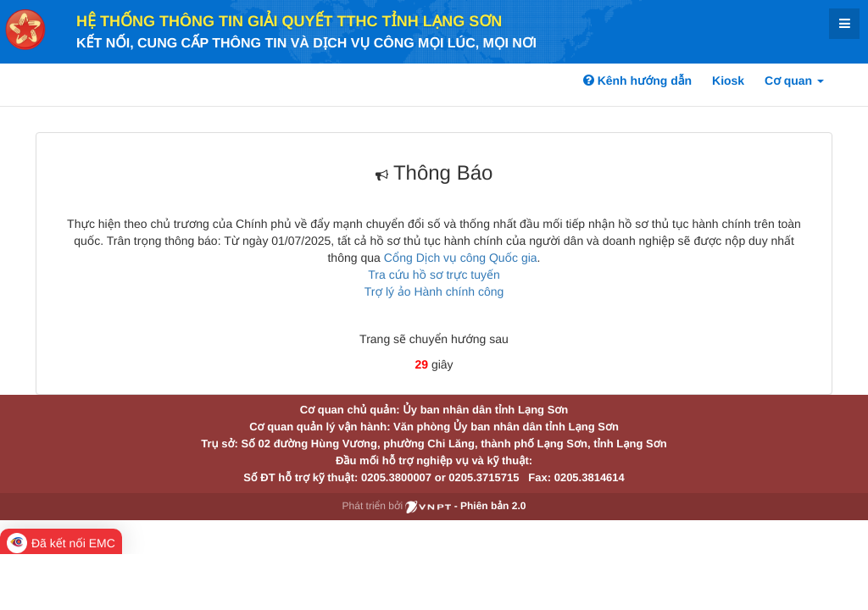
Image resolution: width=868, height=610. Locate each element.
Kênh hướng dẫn (637, 80)
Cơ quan (794, 80)
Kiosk (728, 80)
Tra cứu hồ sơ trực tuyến (434, 274)
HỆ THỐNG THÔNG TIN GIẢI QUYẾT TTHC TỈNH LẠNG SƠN (289, 21)
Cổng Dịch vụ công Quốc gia (461, 258)
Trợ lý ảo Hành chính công (434, 291)
